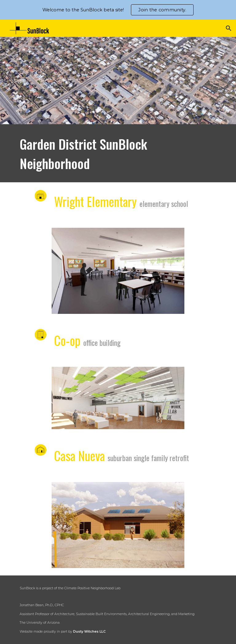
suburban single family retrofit (148, 458)
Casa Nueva (79, 456)
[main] (118, 153)
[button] (229, 28)
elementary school (164, 203)
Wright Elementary (97, 201)
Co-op (67, 340)
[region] (118, 10)
